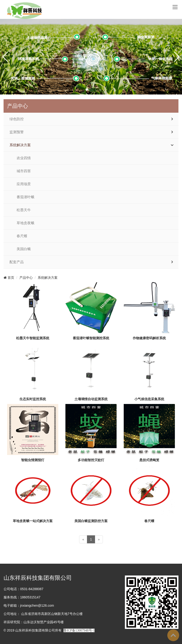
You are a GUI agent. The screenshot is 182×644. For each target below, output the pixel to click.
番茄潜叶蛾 (25, 197)
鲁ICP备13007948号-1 (79, 630)
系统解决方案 (20, 145)
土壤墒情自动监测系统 (91, 399)
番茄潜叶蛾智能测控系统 (91, 338)
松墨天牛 (24, 210)
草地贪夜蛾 (25, 223)
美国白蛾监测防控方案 (91, 521)
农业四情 (24, 158)
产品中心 (26, 278)
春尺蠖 (22, 236)
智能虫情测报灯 (33, 460)
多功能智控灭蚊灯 (91, 460)
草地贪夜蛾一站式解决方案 (33, 521)
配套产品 (17, 262)
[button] (87, 90)
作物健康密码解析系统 (149, 338)
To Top (173, 635)
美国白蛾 (24, 249)
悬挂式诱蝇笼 (149, 460)
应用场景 (24, 184)
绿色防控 (17, 119)
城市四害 (24, 171)
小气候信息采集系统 (149, 399)
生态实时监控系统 (33, 399)
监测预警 (17, 132)
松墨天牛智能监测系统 (33, 338)
